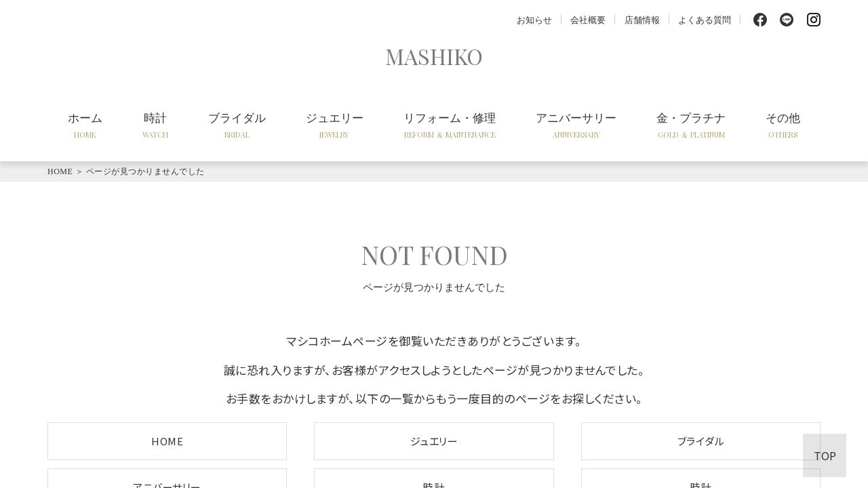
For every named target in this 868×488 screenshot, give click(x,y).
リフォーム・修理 (450, 125)
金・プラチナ (691, 125)
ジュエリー (335, 125)
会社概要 (588, 19)
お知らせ (534, 19)
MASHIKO (434, 56)
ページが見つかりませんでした (145, 171)
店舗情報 (642, 19)
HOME (60, 171)
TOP (825, 455)
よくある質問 (705, 19)
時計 (155, 125)
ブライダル (237, 125)
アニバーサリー (576, 125)
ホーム (85, 125)
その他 (783, 125)
